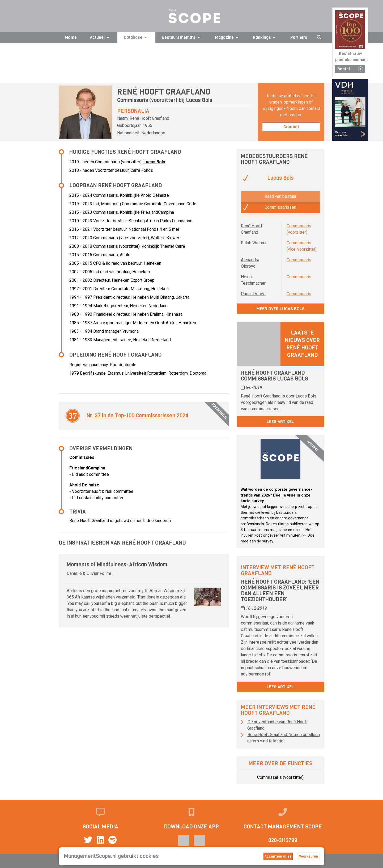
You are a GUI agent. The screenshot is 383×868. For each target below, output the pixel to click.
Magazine (227, 37)
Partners (299, 37)
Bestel (350, 69)
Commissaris (299, 260)
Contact (291, 127)
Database (136, 37)
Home (71, 37)
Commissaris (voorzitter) (280, 777)
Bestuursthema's (182, 37)
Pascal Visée (253, 294)
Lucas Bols (199, 100)
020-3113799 (283, 840)
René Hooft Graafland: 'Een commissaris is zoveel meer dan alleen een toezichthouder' (280, 591)
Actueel (100, 37)
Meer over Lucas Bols (280, 309)
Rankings (265, 37)
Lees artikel (280, 422)
